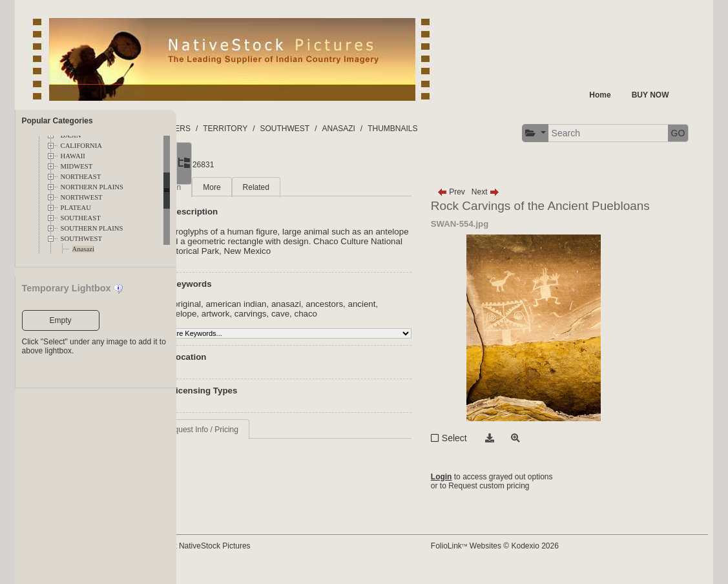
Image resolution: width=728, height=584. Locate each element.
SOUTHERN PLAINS (92, 228)
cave (378, 324)
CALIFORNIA (82, 146)
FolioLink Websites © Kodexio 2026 (525, 556)
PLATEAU (76, 208)
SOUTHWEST (82, 239)
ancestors (390, 314)
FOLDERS (237, 129)
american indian (301, 314)
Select (485, 448)
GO (364, 168)
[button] (222, 168)
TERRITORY (290, 129)
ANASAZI (403, 129)
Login (472, 487)
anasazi (351, 314)
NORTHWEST (82, 197)
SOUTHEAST (81, 218)
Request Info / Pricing (266, 440)
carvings (348, 324)
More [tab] (277, 198)
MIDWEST (77, 166)
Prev (482, 202)
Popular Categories (57, 121)
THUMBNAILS (458, 129)
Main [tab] (238, 198)
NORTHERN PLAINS (92, 187)
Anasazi (83, 249)
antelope (277, 324)
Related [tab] (321, 198)
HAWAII (73, 156)
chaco (403, 324)
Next (516, 202)
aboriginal (247, 314)
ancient (243, 324)
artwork (313, 324)
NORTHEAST (81, 177)
